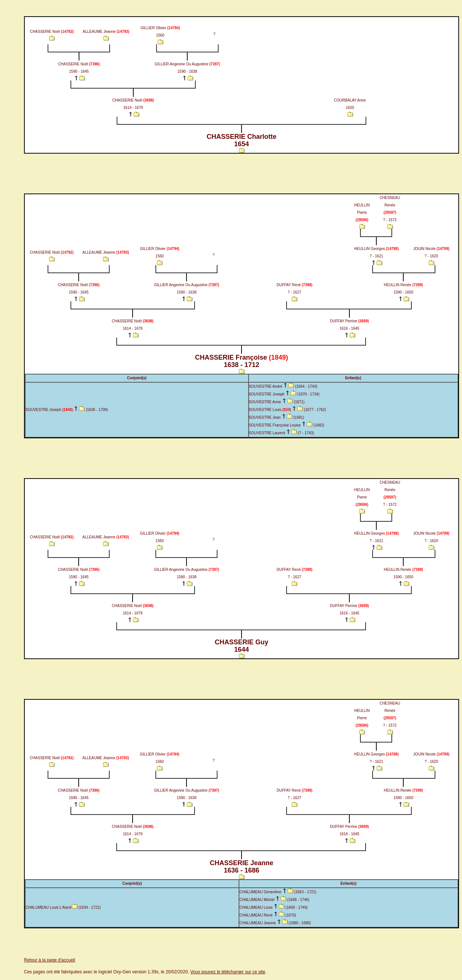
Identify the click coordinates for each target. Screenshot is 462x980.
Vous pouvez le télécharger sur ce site (228, 972)
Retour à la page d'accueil (49, 960)
